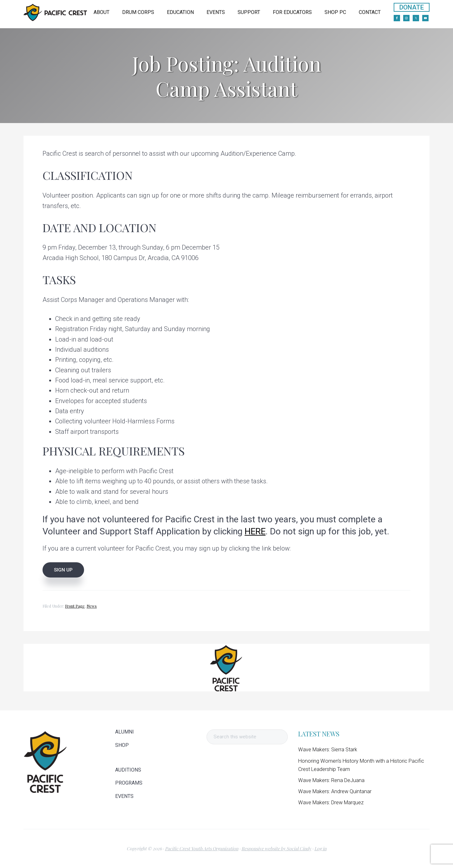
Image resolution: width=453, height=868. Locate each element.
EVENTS (124, 796)
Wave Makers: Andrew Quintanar (335, 791)
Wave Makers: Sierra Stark (328, 750)
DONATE (412, 7)
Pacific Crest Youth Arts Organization (202, 848)
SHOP (122, 745)
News (92, 606)
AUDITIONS (128, 770)
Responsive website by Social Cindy (276, 848)
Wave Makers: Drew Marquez (331, 803)
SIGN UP (63, 570)
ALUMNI (125, 732)
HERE (255, 531)
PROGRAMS (129, 783)
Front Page (75, 606)
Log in (320, 848)
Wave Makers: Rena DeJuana (331, 780)
